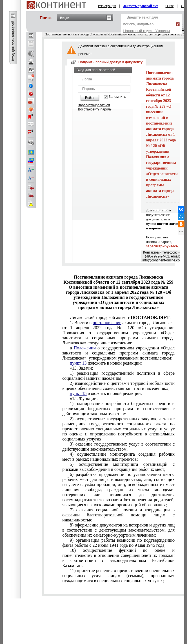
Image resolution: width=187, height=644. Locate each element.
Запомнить (117, 97)
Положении (85, 348)
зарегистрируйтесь (162, 246)
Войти (90, 98)
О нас (170, 6)
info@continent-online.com (162, 260)
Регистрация (107, 6)
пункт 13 (78, 363)
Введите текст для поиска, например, (147, 24)
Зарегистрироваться (94, 105)
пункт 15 (78, 393)
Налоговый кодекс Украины (147, 31)
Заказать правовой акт (141, 6)
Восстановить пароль (95, 109)
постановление (107, 323)
